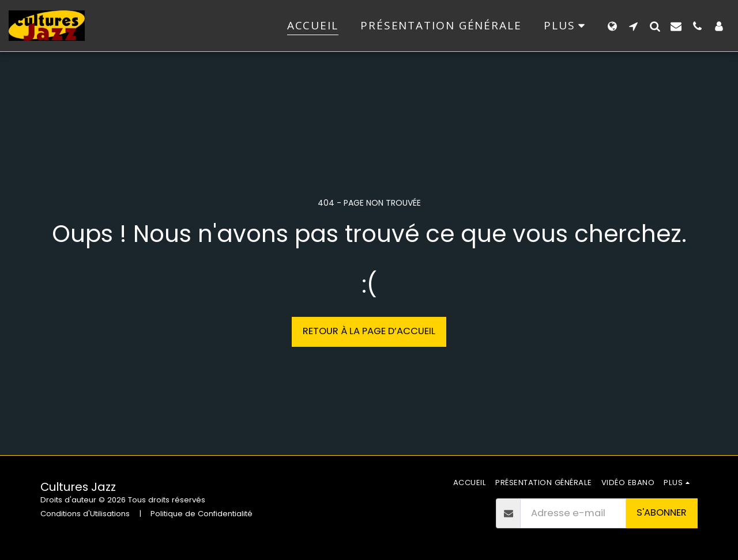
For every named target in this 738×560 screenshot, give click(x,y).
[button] (633, 26)
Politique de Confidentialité (202, 514)
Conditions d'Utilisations (85, 514)
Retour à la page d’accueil (369, 331)
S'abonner (662, 512)
